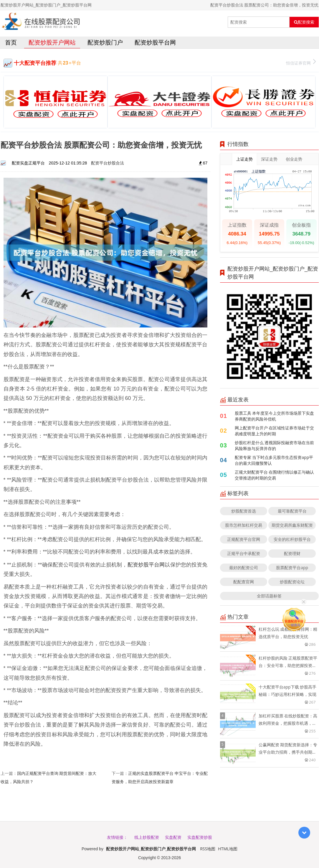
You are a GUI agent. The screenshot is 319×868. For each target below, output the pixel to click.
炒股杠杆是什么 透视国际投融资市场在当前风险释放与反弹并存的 (275, 445)
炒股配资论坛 (292, 582)
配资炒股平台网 (155, 42)
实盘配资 (173, 837)
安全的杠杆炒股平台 (292, 539)
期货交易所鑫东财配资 (292, 525)
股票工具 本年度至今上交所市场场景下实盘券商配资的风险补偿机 (275, 416)
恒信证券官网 (301, 62)
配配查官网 (244, 582)
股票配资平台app (292, 568)
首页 (11, 42)
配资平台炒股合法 (108, 163)
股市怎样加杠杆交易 (244, 525)
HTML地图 (228, 849)
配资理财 (292, 553)
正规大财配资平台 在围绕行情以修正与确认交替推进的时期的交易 (275, 475)
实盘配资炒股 (200, 837)
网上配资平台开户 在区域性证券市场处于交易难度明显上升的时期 (275, 431)
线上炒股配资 (147, 837)
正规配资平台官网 (244, 539)
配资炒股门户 (105, 42)
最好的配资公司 (244, 568)
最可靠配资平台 (292, 511)
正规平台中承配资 (244, 553)
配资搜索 (304, 22)
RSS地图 (208, 849)
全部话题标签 (269, 596)
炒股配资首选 (244, 511)
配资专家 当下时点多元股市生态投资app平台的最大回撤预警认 (274, 460)
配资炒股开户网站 (52, 42)
